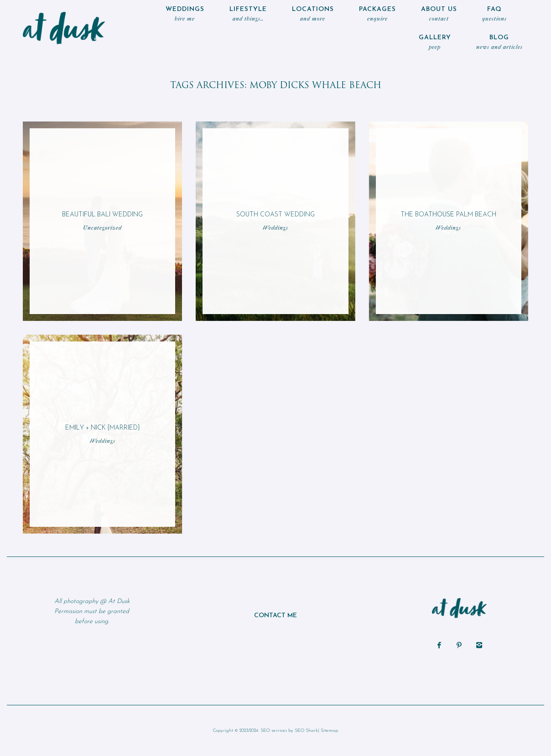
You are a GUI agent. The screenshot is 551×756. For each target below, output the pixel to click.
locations (313, 15)
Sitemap (329, 731)
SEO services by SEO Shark (289, 731)
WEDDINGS (185, 15)
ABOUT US (439, 15)
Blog (499, 43)
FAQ (494, 15)
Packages (377, 15)
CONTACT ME (275, 616)
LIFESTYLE (248, 15)
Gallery (435, 43)
